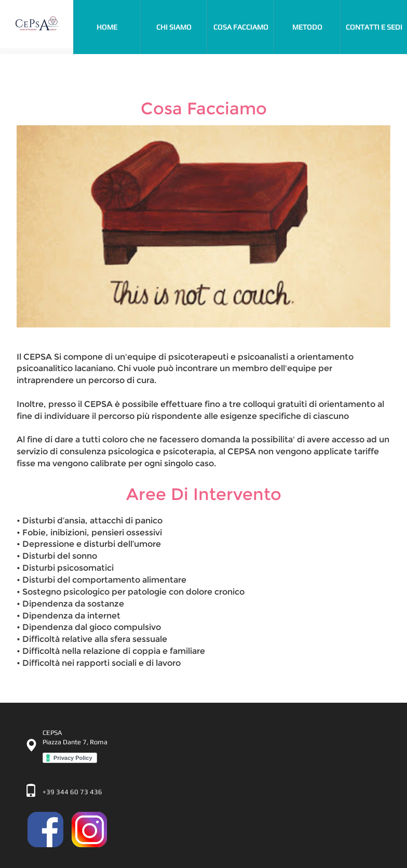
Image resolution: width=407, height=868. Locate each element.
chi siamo (174, 27)
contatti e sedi (374, 27)
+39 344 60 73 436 (72, 792)
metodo (307, 27)
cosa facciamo (241, 27)
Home (118, 26)
